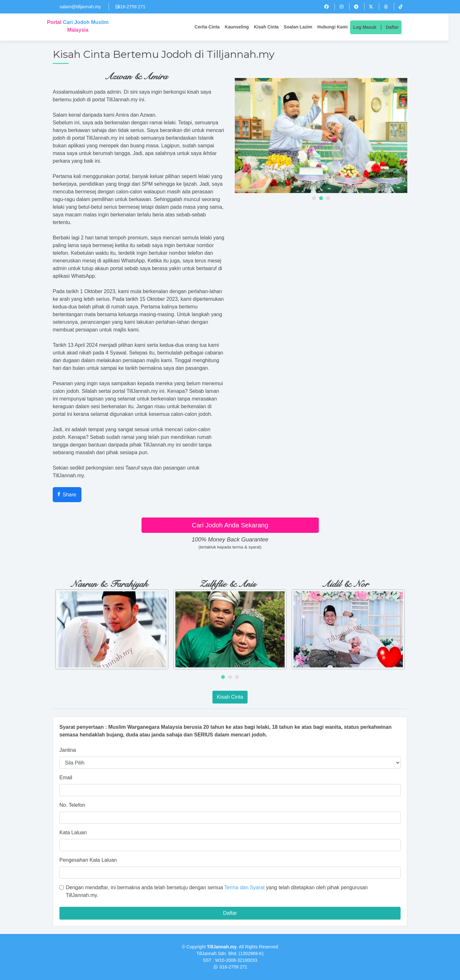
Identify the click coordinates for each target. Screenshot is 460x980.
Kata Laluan (73, 832)
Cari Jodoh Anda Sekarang (230, 525)
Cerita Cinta (213, 27)
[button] (314, 198)
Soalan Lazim (304, 27)
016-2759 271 (132, 7)
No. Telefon (72, 805)
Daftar (398, 27)
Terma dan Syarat (244, 887)
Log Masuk (370, 27)
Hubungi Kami (338, 27)
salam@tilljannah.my (80, 7)
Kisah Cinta (272, 27)
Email (66, 778)
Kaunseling (243, 27)
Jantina (68, 750)
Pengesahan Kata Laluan (88, 860)
